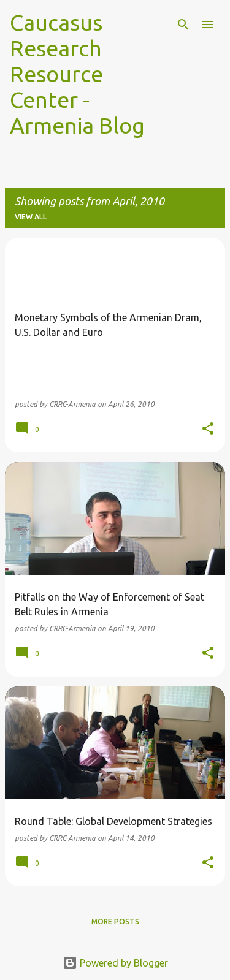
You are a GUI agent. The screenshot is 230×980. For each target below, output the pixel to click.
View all (31, 217)
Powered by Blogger (115, 963)
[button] (208, 429)
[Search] (183, 25)
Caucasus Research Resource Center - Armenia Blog (77, 74)
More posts (115, 921)
